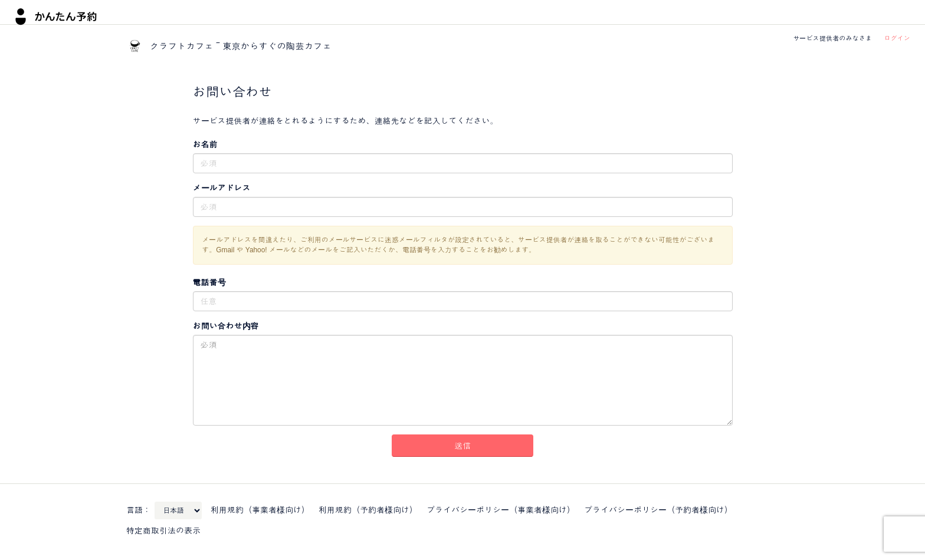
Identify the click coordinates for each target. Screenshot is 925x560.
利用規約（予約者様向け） (368, 510)
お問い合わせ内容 (226, 326)
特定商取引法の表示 (163, 531)
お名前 (205, 144)
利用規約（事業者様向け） (260, 510)
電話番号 (209, 282)
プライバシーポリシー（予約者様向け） (658, 510)
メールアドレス (222, 188)
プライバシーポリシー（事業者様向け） (501, 510)
